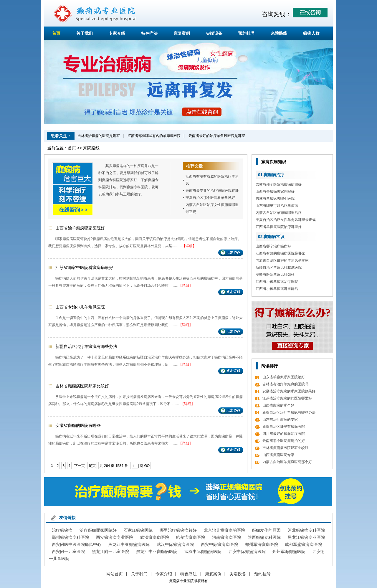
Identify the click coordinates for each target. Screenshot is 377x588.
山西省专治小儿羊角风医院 (80, 307)
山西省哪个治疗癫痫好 (273, 246)
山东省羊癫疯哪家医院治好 (284, 377)
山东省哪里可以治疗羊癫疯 (277, 206)
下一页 (80, 466)
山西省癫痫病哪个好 (278, 405)
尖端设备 (214, 33)
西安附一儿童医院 (68, 551)
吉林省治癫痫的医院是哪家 (99, 136)
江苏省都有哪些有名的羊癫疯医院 (154, 136)
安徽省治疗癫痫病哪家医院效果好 (289, 391)
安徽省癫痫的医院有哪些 (78, 425)
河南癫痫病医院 (226, 537)
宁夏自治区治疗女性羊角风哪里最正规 (286, 220)
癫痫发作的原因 (266, 530)
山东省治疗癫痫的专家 (280, 419)
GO (147, 466)
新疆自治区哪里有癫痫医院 (284, 427)
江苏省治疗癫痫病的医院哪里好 (287, 398)
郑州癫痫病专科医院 (70, 537)
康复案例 (182, 33)
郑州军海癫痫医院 (262, 544)
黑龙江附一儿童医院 (110, 551)
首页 (56, 33)
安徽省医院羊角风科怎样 (275, 275)
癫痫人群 (311, 33)
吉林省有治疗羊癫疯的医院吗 (285, 384)
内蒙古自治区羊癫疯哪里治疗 (279, 213)
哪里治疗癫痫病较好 (178, 530)
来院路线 (279, 33)
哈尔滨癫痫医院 (191, 537)
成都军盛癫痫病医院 (303, 544)
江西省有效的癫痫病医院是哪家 (280, 253)
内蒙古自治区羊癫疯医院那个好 (287, 462)
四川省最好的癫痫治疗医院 (284, 434)
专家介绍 (117, 33)
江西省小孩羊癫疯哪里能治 (277, 289)
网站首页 (115, 574)
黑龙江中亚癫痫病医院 (129, 544)
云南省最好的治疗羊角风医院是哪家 (217, 136)
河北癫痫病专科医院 (306, 530)
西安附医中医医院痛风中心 (77, 544)
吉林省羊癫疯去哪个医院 (275, 199)
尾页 (92, 466)
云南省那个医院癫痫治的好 (284, 441)
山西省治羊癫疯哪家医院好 (80, 228)
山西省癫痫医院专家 (278, 455)
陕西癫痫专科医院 (264, 537)
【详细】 (189, 246)
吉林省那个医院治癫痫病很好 (279, 184)
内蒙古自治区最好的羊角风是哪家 (282, 260)
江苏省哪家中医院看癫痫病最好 (84, 267)
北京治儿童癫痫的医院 (224, 530)
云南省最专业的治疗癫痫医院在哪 (212, 191)
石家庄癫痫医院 (138, 530)
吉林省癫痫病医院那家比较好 (82, 386)
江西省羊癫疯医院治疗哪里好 (279, 227)
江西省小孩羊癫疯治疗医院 (277, 282)
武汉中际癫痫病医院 (175, 544)
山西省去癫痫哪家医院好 (275, 191)
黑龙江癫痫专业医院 (306, 537)
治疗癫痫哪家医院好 (98, 530)
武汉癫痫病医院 (155, 537)
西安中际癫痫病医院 (219, 544)
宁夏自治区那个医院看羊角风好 (210, 198)
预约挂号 (247, 33)
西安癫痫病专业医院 (115, 537)
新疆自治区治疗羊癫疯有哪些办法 (86, 346)
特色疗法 (149, 33)
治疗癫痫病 (62, 530)
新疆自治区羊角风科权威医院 (279, 267)
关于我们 (85, 33)
